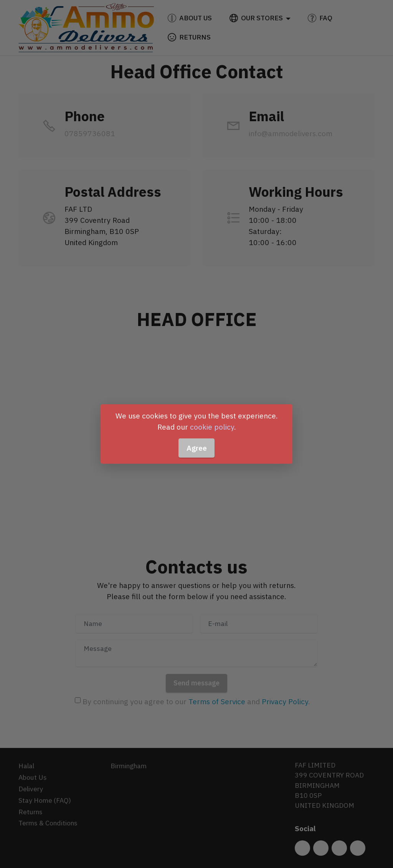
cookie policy (212, 427)
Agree (197, 448)
